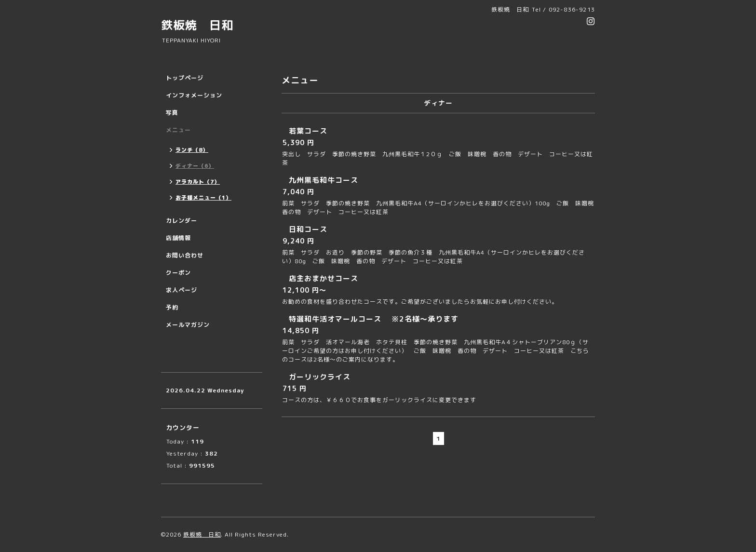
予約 (172, 307)
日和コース (308, 229)
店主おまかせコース (324, 278)
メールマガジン (188, 325)
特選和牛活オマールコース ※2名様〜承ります (374, 319)
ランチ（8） (192, 150)
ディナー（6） (195, 166)
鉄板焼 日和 (197, 25)
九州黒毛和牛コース (324, 180)
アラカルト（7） (198, 182)
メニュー (178, 130)
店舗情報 (178, 238)
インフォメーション (194, 95)
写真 (172, 113)
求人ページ (182, 290)
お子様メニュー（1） (203, 198)
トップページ (185, 78)
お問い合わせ (185, 255)
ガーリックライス (320, 377)
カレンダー (182, 221)
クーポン (178, 273)
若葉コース (308, 131)
